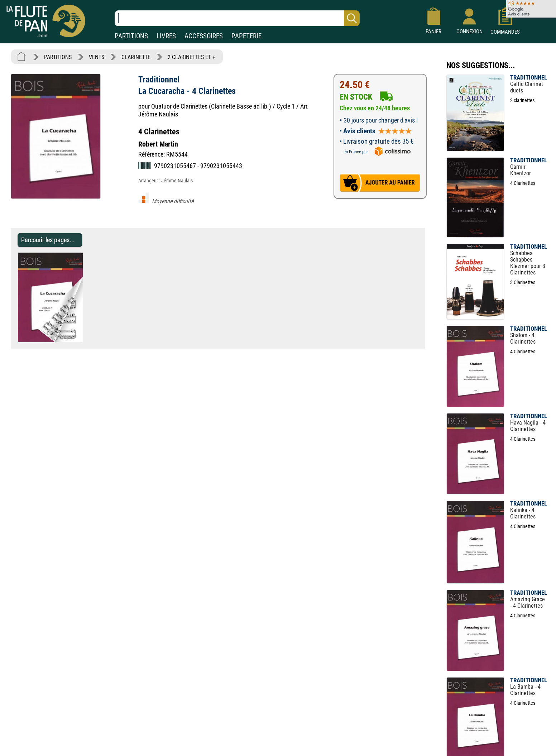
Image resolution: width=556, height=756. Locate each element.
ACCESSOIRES (204, 36)
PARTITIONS (131, 36)
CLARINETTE (136, 57)
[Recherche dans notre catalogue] (237, 18)
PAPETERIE (246, 36)
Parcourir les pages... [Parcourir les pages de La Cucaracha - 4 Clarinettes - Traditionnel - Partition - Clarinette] (48, 240)
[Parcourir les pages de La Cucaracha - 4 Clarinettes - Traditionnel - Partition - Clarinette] (86, 340)
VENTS (97, 57)
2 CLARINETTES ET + (191, 57)
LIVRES (166, 36)
